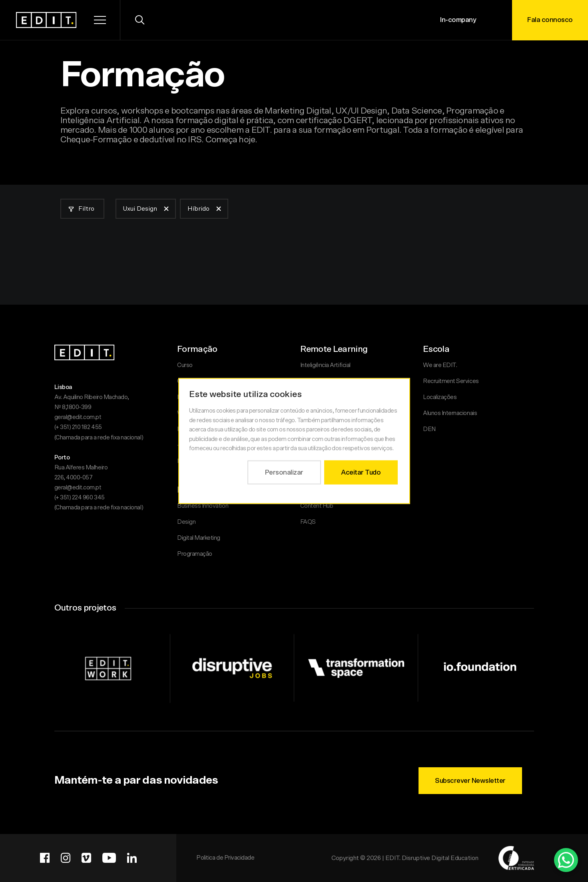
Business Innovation (203, 506)
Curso (185, 365)
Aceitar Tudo (361, 472)
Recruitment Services (451, 381)
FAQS (308, 522)
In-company (458, 20)
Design (186, 522)
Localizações (440, 397)
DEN (429, 429)
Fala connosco (550, 20)
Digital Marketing (199, 538)
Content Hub (317, 506)
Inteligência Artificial (325, 365)
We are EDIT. (440, 365)
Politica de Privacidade (225, 858)
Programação (195, 554)
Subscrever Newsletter (470, 781)
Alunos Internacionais (450, 413)
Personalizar (284, 472)
